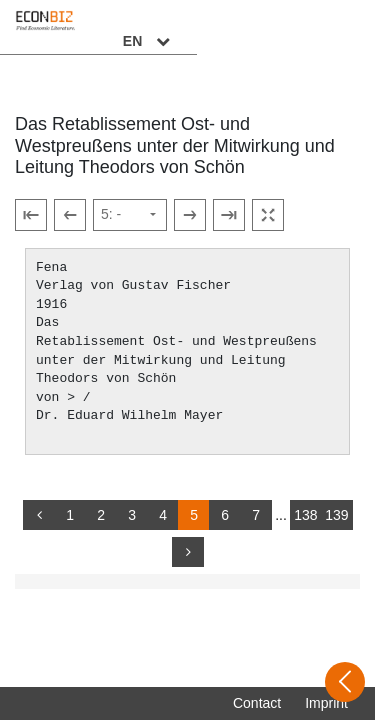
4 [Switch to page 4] (163, 515)
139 (336, 515)
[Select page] (130, 215)
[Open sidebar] (345, 682)
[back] (39, 515)
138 (305, 515)
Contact (257, 703)
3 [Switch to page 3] (132, 515)
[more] (188, 552)
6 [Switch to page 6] (225, 515)
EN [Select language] (327, 27)
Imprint (326, 703)
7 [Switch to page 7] (256, 515)
